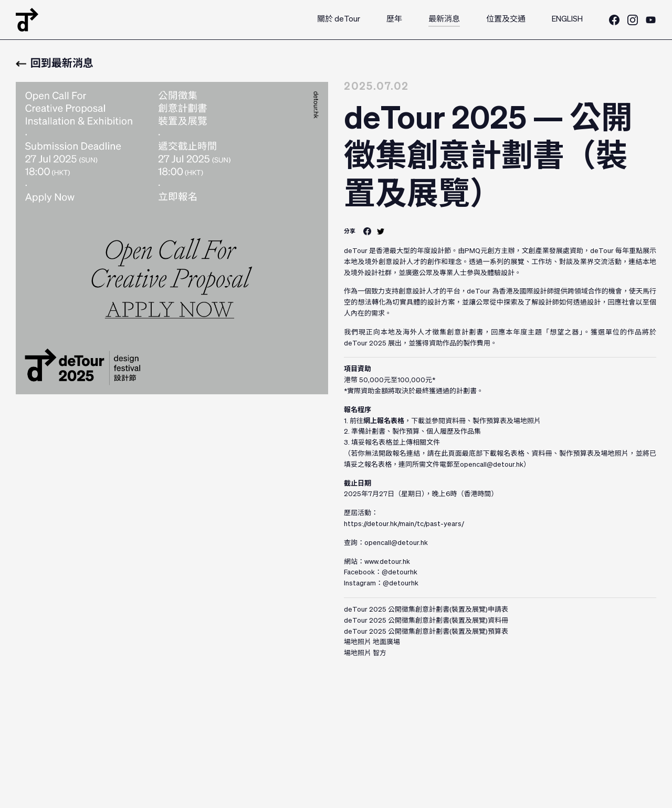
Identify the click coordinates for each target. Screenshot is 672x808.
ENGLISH (567, 19)
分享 (350, 231)
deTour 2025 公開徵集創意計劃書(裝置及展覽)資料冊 (426, 621)
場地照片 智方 (365, 653)
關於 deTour (339, 19)
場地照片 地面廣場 (372, 642)
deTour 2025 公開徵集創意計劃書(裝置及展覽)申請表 (426, 610)
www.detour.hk (387, 562)
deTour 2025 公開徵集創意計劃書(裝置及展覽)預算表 (426, 632)
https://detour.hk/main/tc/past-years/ (404, 524)
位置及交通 (506, 19)
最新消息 (444, 19)
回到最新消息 (55, 64)
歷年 (394, 19)
